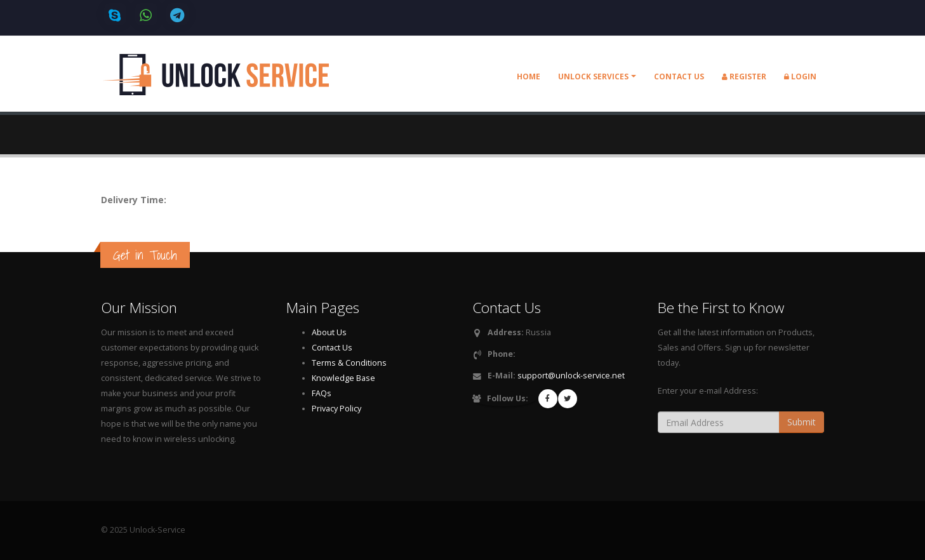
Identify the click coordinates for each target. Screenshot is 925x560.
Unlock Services (593, 77)
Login (800, 77)
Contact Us (332, 348)
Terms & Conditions (349, 363)
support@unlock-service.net (571, 376)
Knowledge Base (343, 378)
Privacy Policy (336, 409)
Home (529, 77)
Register (744, 77)
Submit (802, 422)
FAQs (322, 393)
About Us (329, 332)
